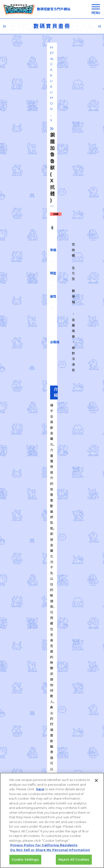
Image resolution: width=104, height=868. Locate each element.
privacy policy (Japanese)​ (27, 773)
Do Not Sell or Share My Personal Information (50, 853)
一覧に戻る (52, 638)
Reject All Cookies (74, 862)
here (40, 792)
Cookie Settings (25, 862)
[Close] (96, 784)
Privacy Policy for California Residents (44, 848)
